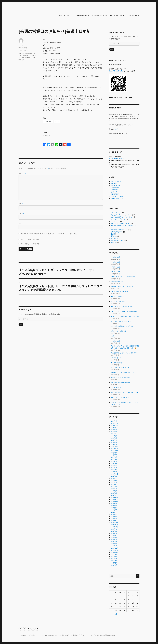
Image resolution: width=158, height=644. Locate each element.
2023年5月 (114, 461)
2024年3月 (114, 440)
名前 (21, 204)
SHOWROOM (134, 16)
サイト (21, 223)
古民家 (32, 56)
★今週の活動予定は (117, 363)
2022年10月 (114, 476)
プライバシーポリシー (87, 635)
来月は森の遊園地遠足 (117, 296)
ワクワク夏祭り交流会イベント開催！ (122, 326)
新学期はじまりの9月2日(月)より (121, 321)
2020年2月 (114, 544)
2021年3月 (114, 516)
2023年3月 (114, 466)
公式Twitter (115, 190)
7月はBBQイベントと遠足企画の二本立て (123, 373)
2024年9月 (114, 427)
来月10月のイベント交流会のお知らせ (122, 306)
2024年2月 (114, 442)
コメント (22, 173)
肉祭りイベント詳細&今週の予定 (121, 383)
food (112, 336)
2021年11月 (114, 499)
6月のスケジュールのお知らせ (120, 397)
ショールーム (26, 56)
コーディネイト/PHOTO (118, 219)
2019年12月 (114, 548)
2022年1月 (114, 495)
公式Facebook (115, 192)
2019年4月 (114, 565)
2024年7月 (114, 432)
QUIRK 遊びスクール (118, 16)
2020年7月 (114, 533)
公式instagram (115, 186)
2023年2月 (114, 468)
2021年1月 (114, 521)
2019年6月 (114, 561)
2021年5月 (114, 512)
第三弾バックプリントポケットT (120, 378)
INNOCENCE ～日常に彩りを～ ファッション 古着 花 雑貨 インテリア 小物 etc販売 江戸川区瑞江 (48, 635)
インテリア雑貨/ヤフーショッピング (122, 217)
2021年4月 (114, 514)
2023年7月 (114, 457)
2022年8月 (114, 480)
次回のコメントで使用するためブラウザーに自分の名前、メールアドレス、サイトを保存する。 (49, 234)
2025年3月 (114, 421)
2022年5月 (114, 487)
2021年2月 (114, 518)
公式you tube (115, 188)
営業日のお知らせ (27, 58)
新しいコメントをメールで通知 (30, 239)
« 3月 (115, 614)
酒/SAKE (114, 242)
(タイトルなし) (115, 257)
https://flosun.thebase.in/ (118, 158)
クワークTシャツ (116, 388)
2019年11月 (114, 550)
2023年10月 (114, 451)
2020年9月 (114, 529)
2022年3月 (114, 491)
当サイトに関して (65, 16)
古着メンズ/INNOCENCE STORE (121, 223)
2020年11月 (114, 525)
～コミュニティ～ (24, 51)
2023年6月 (114, 459)
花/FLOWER (115, 238)
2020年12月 (114, 523)
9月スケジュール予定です (118, 331)
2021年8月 (114, 506)
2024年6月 (114, 434)
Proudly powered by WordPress (105, 635)
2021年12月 (114, 497)
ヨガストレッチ (115, 221)
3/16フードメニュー (117, 272)
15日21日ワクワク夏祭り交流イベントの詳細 (124, 311)
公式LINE (114, 184)
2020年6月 (114, 535)
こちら (116, 129)
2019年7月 (114, 559)
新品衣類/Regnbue (117, 232)
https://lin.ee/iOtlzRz (116, 71)
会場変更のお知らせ (117, 282)
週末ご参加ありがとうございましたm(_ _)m (124, 392)
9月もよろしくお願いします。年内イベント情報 (125, 316)
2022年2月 (114, 493)
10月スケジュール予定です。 (119, 301)
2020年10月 (114, 527)
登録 (21, 325)
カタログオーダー (27, 53)
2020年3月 (114, 542)
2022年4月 (114, 489)
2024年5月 (114, 436)
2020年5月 (114, 538)
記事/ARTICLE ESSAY (117, 240)
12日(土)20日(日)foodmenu (120, 292)
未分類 (113, 234)
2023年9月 (114, 453)
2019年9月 (114, 554)
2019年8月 (114, 557)
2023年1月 (114, 470)
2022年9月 (114, 478)
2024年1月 (114, 444)
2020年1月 (114, 546)
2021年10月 (114, 502)
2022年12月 (114, 472)
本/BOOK (114, 236)
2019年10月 (114, 552)
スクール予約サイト (82, 16)
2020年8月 (114, 531)
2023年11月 (114, 449)
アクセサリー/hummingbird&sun (121, 215)
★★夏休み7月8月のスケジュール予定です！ (124, 353)
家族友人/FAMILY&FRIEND (119, 230)
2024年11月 (114, 423)
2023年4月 (114, 463)
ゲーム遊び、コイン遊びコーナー (121, 368)
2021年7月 (114, 508)
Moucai (21, 45)
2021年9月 (114, 504)
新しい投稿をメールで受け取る (30, 244)
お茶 (20, 53)
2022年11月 (114, 474)
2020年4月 (114, 540)
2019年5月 (114, 563)
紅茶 (23, 60)
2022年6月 (114, 485)
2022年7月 (114, 482)
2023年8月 (114, 455)
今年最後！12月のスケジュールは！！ (122, 287)
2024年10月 (114, 425)
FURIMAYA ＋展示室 (100, 16)
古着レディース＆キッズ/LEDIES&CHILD (123, 226)
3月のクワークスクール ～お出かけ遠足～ (124, 277)
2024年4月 (114, 438)
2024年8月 (114, 430)
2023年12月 (114, 446)
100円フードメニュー (117, 358)
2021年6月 (114, 510)
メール (22, 214)
